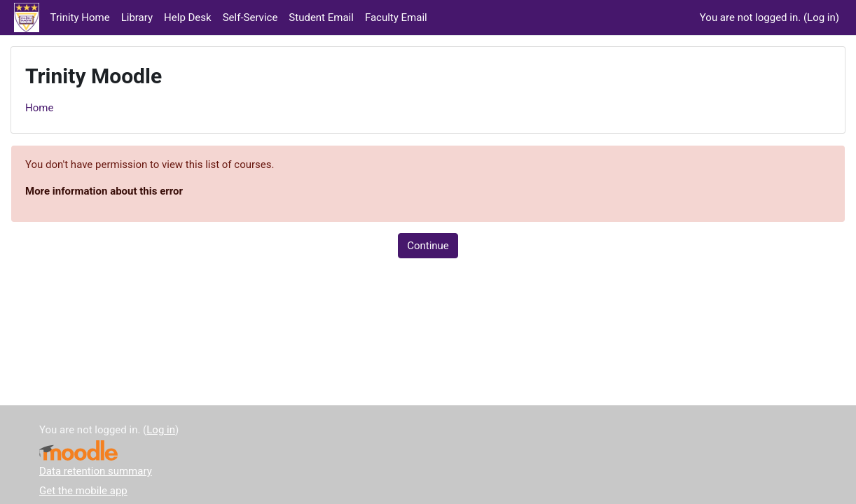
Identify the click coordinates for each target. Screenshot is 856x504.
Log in (821, 17)
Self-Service (250, 17)
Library (137, 17)
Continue (428, 246)
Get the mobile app (83, 491)
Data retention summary (96, 471)
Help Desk (188, 17)
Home (39, 108)
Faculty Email (396, 17)
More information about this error (104, 191)
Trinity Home (80, 17)
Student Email (321, 17)
